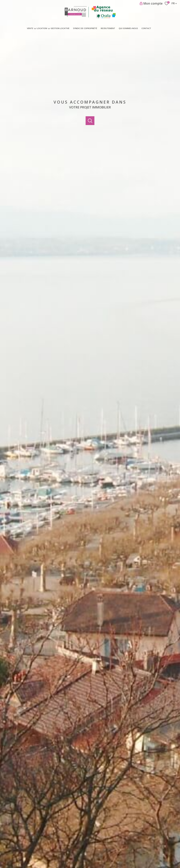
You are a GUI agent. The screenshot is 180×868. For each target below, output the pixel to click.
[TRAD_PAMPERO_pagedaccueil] (90, 18)
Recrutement (108, 28)
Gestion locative (60, 28)
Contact (146, 28)
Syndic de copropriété (85, 28)
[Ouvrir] (90, 121)
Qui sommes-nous (128, 28)
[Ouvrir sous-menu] (35, 28)
